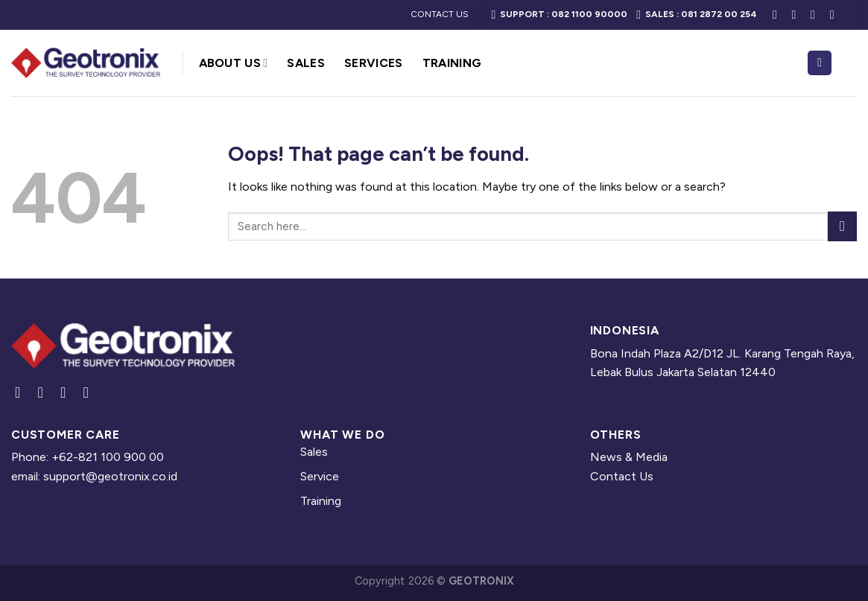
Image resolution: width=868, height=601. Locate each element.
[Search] (820, 63)
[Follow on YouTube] (836, 15)
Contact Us (622, 476)
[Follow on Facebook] (779, 15)
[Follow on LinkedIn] (817, 15)
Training (452, 63)
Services (374, 63)
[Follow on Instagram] (798, 15)
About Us (234, 63)
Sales (306, 63)
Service (320, 476)
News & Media (629, 457)
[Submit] (842, 226)
